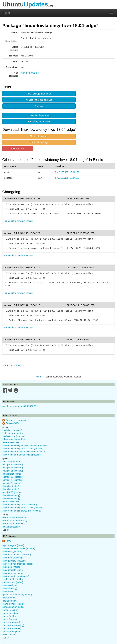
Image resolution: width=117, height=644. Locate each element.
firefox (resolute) (10, 610)
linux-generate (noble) (13, 570)
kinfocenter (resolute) (13, 433)
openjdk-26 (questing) (13, 477)
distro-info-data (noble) (13, 524)
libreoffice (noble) (11, 486)
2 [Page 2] (16, 365)
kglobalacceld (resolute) (14, 436)
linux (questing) (10, 588)
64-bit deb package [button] (39, 142)
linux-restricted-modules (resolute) (19, 548)
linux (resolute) (10, 585)
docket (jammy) (10, 601)
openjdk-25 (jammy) (12, 492)
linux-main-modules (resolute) (17, 555)
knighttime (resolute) (12, 430)
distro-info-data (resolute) (14, 518)
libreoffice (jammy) (11, 495)
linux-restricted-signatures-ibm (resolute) (22, 511)
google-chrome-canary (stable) (17, 595)
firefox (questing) (10, 613)
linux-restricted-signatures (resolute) (20, 505)
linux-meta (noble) (11, 567)
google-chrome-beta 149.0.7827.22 (19, 406)
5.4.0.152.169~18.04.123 (67, 178)
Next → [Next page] (21, 365)
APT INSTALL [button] (18, 148)
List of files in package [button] (39, 115)
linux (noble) (8, 592)
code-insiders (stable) (13, 582)
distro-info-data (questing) (15, 521)
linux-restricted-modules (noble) (18, 564)
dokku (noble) (9, 635)
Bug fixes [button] (39, 106)
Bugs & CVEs (12, 423)
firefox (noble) (9, 616)
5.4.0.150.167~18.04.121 (67, 172)
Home (6, 13)
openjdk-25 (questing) (13, 480)
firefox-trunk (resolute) (13, 622)
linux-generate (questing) (14, 561)
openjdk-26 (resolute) (13, 465)
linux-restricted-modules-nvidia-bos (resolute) (24, 452)
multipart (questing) (12, 474)
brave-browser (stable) (13, 604)
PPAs (8, 541)
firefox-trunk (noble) (12, 628)
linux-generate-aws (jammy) (16, 576)
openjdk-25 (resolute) (13, 468)
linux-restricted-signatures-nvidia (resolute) (23, 449)
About (39, 377)
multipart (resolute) (11, 461)
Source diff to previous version (18, 221)
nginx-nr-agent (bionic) (13, 545)
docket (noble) (9, 598)
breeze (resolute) (11, 442)
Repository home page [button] (39, 121)
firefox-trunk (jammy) (12, 632)
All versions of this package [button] (39, 100)
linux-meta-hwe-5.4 (30, 73)
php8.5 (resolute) (11, 502)
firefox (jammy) (10, 619)
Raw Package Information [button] (39, 94)
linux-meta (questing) (13, 558)
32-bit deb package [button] (39, 136)
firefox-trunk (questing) (13, 625)
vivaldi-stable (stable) (13, 579)
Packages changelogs (16, 420)
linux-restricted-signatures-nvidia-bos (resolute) (25, 445)
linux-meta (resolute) (12, 552)
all (8, 530)
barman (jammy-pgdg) (13, 607)
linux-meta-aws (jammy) (14, 573)
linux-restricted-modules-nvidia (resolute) (22, 455)
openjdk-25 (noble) (11, 483)
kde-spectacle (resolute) (14, 439)
